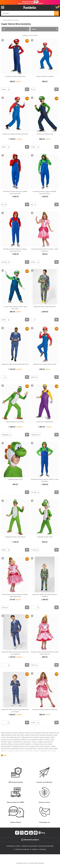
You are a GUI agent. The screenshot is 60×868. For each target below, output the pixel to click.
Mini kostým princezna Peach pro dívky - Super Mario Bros (15, 595)
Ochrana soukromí (22, 849)
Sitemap (43, 849)
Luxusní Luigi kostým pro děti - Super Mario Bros (15, 308)
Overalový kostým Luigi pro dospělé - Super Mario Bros (45, 192)
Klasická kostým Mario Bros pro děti (45, 364)
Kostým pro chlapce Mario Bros (15, 76)
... (2, 20)
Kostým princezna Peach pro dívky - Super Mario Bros (45, 250)
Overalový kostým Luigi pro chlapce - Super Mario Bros (45, 480)
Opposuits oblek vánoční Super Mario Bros (15, 364)
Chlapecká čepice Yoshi (15, 479)
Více (5, 755)
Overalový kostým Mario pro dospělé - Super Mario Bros (15, 192)
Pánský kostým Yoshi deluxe (15, 422)
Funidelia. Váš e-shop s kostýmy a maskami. (30, 8)
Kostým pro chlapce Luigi (45, 134)
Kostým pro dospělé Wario (45, 422)
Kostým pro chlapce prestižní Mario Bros (15, 134)
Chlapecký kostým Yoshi (45, 537)
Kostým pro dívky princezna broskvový (45, 709)
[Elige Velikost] (6, 89)
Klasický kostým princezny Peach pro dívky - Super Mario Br (45, 653)
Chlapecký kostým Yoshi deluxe (15, 537)
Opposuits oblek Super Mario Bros (45, 307)
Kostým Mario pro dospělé (45, 76)
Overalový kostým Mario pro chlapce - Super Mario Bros (15, 250)
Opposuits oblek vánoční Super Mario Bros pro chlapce (15, 711)
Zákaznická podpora (30, 840)
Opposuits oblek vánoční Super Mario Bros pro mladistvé (15, 653)
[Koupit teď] (27, 89)
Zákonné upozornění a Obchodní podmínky (38, 846)
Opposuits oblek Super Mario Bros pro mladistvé (45, 595)
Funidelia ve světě (13, 846)
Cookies (35, 849)
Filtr (4, 29)
